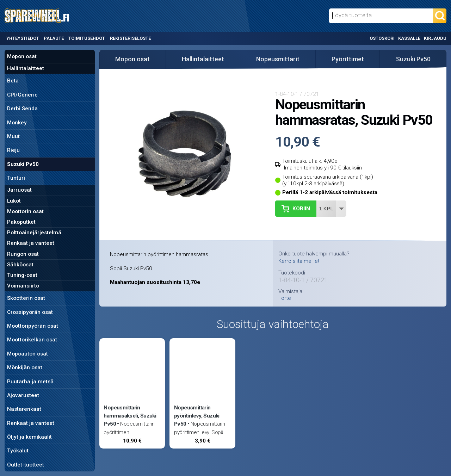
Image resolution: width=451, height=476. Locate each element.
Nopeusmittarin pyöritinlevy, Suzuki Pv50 (197, 416)
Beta (13, 81)
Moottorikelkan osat (32, 340)
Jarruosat (19, 190)
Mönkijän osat (25, 367)
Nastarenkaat (24, 409)
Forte (285, 298)
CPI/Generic (22, 95)
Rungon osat (23, 254)
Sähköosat (20, 265)
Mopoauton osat (27, 354)
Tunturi (16, 178)
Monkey (17, 123)
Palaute (54, 38)
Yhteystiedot (23, 38)
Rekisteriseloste (130, 38)
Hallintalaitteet (26, 68)
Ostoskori (382, 38)
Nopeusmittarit (278, 59)
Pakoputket (21, 222)
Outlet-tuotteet (26, 465)
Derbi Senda (22, 109)
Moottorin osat (25, 211)
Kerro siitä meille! (299, 261)
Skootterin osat (26, 298)
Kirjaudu (435, 38)
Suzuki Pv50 (23, 164)
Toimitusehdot (87, 38)
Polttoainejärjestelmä (34, 233)
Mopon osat (22, 56)
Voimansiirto (23, 286)
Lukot (14, 201)
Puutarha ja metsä (30, 382)
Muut (13, 136)
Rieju (13, 150)
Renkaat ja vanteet (31, 243)
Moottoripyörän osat (33, 326)
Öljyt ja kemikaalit (29, 437)
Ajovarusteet (23, 395)
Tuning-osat (22, 275)
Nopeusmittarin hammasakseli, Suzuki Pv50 (130, 416)
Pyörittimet (348, 59)
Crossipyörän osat (30, 312)
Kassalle (409, 38)
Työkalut (18, 451)
